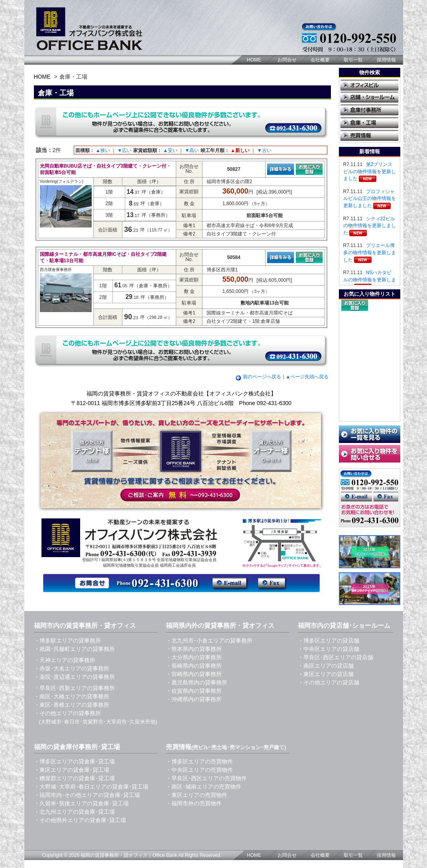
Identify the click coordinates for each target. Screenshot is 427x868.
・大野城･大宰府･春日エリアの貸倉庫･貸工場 (91, 787)
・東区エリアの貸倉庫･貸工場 (72, 770)
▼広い (124, 150)
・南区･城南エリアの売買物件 (204, 787)
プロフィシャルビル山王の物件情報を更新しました (370, 199)
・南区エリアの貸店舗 (326, 666)
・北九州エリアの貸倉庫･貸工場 (74, 812)
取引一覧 (353, 60)
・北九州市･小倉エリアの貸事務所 (209, 641)
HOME (254, 60)
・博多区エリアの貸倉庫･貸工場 (74, 761)
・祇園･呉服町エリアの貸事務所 (74, 649)
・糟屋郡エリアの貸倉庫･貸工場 (74, 778)
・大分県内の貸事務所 (194, 657)
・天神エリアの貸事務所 (65, 660)
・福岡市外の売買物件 (194, 803)
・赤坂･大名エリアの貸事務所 (72, 668)
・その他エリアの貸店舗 (329, 682)
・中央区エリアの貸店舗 (329, 649)
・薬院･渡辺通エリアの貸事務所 (74, 677)
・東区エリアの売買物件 (197, 795)
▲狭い (103, 150)
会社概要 (320, 60)
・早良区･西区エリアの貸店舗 (335, 657)
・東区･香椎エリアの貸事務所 (72, 705)
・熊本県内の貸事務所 (194, 649)
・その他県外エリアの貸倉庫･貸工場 (80, 820)
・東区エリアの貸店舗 (326, 674)
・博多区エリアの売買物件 (199, 761)
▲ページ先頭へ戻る (307, 377)
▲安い (170, 150)
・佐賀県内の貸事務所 (194, 691)
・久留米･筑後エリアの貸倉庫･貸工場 (81, 803)
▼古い (264, 150)
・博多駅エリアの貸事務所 (67, 641)
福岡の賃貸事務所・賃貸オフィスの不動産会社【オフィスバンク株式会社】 (181, 393)
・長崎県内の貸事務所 (194, 666)
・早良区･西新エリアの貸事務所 (74, 688)
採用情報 (386, 60)
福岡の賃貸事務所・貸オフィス (114, 855)
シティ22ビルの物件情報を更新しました (370, 226)
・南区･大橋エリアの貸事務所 (72, 696)
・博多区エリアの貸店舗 (329, 641)
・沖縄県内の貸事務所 (194, 699)
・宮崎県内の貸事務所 (194, 674)
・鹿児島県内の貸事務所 (197, 682)
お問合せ (287, 60)
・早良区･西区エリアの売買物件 (206, 778)
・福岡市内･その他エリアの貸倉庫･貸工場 (87, 795)
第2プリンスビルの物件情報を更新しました (370, 171)
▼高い (192, 150)
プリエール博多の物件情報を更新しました (370, 252)
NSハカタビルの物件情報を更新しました (370, 280)
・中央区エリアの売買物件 (199, 770)
